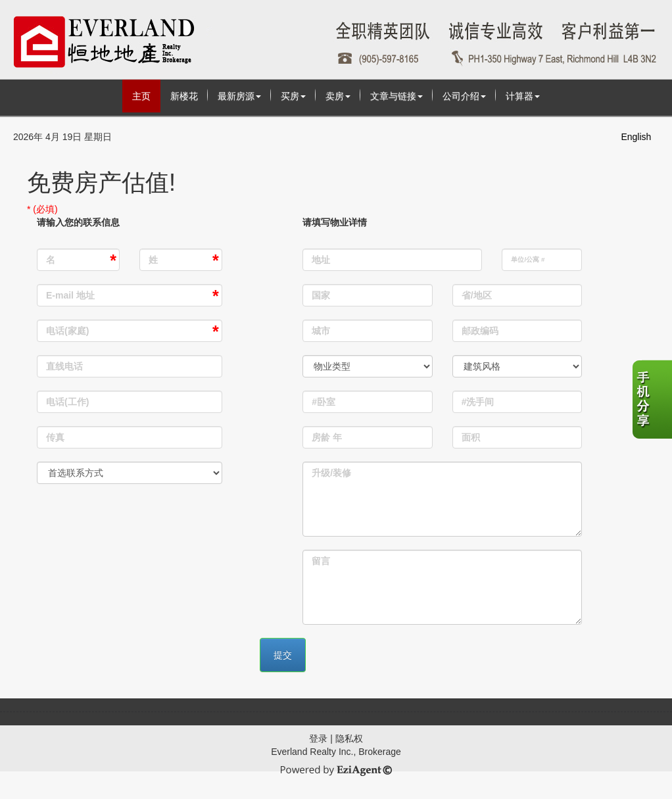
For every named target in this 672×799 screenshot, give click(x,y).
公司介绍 (464, 96)
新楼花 (184, 96)
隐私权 (349, 738)
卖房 (338, 96)
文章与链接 (396, 96)
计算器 (523, 96)
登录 (318, 738)
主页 (141, 96)
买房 (293, 96)
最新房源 (239, 96)
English (636, 137)
